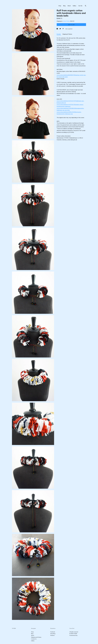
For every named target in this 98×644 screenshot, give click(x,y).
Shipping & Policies (67, 34)
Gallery (74, 6)
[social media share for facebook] (57, 29)
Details (59, 34)
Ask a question (69, 29)
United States (66, 21)
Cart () (80, 6)
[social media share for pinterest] (63, 29)
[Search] (86, 6)
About (69, 6)
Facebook (53, 632)
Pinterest (52, 635)
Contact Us (34, 639)
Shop (60, 6)
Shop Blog (53, 634)
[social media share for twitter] (60, 29)
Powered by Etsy (73, 635)
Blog (64, 6)
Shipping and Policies (36, 637)
